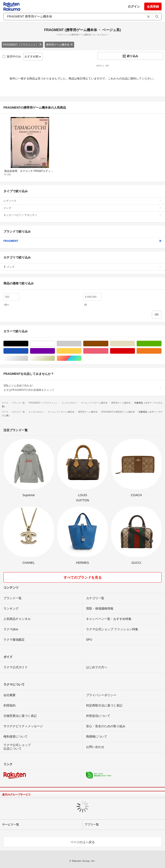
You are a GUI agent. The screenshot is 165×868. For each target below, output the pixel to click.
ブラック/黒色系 (28, 344)
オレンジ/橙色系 (161, 351)
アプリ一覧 (92, 824)
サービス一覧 (11, 824)
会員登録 (153, 6)
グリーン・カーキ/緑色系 (161, 344)
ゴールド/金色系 (55, 358)
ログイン (134, 6)
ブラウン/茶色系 (108, 344)
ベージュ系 (135, 344)
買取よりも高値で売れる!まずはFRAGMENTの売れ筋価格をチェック (82, 388)
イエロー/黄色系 (81, 351)
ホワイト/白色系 (55, 344)
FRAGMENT (82, 241)
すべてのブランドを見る (83, 577)
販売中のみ (12, 56)
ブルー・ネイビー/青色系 (28, 351)
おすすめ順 (33, 56)
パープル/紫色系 (55, 351)
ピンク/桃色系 (108, 351)
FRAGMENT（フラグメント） (22, 45)
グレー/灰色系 (81, 344)
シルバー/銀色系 (28, 358)
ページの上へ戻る (83, 842)
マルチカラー (81, 358)
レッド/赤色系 (135, 351)
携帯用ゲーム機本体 (59, 45)
